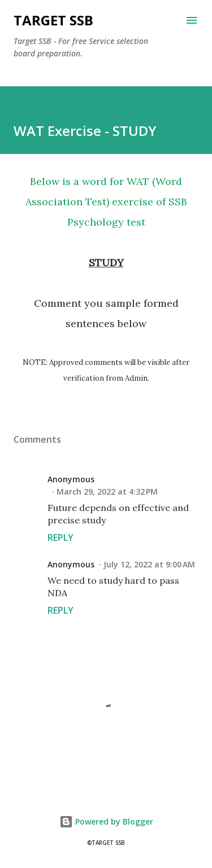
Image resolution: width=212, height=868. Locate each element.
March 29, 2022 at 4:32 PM (107, 492)
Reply (60, 537)
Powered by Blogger (106, 821)
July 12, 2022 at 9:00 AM (149, 564)
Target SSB (53, 20)
